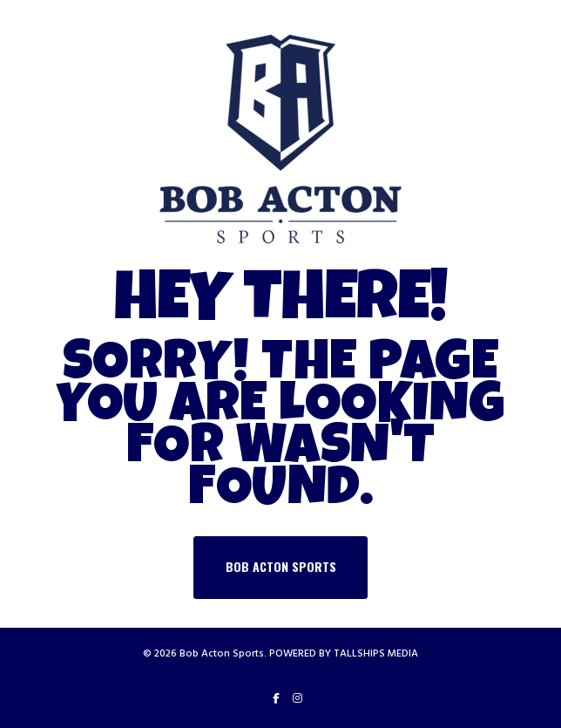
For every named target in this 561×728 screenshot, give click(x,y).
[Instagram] (297, 698)
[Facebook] (276, 698)
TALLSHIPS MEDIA (376, 653)
